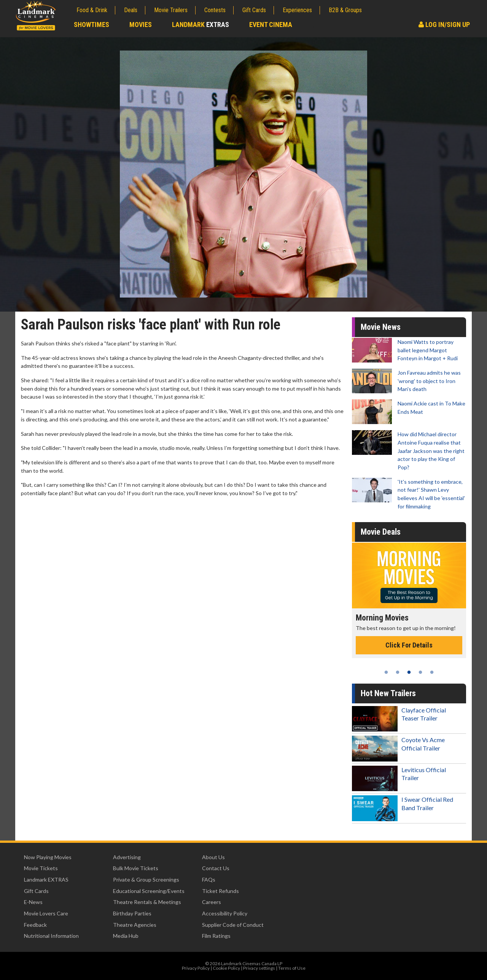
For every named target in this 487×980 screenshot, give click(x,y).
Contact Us (216, 868)
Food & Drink (92, 10)
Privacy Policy (196, 968)
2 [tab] (398, 672)
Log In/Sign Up (444, 25)
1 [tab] (386, 672)
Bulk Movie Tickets (136, 868)
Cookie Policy (226, 968)
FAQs (209, 879)
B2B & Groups (345, 10)
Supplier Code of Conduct (233, 925)
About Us (213, 857)
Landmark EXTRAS (46, 879)
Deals (131, 10)
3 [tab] (409, 672)
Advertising (127, 857)
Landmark (201, 25)
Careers (212, 902)
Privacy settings (259, 968)
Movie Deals (381, 532)
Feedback (35, 925)
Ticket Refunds (220, 891)
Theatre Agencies (135, 925)
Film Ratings (216, 936)
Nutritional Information (51, 936)
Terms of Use (292, 968)
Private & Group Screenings (146, 879)
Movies (141, 25)
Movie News (381, 327)
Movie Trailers (171, 10)
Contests (215, 10)
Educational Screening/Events (149, 891)
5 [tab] (432, 672)
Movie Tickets (41, 868)
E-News (33, 902)
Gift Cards (254, 10)
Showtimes (92, 25)
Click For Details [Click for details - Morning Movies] (409, 645)
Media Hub (126, 936)
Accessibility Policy (225, 913)
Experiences (297, 10)
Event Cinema (271, 25)
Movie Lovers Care (46, 913)
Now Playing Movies (48, 857)
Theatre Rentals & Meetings (147, 902)
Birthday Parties (132, 913)
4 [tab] (420, 672)
